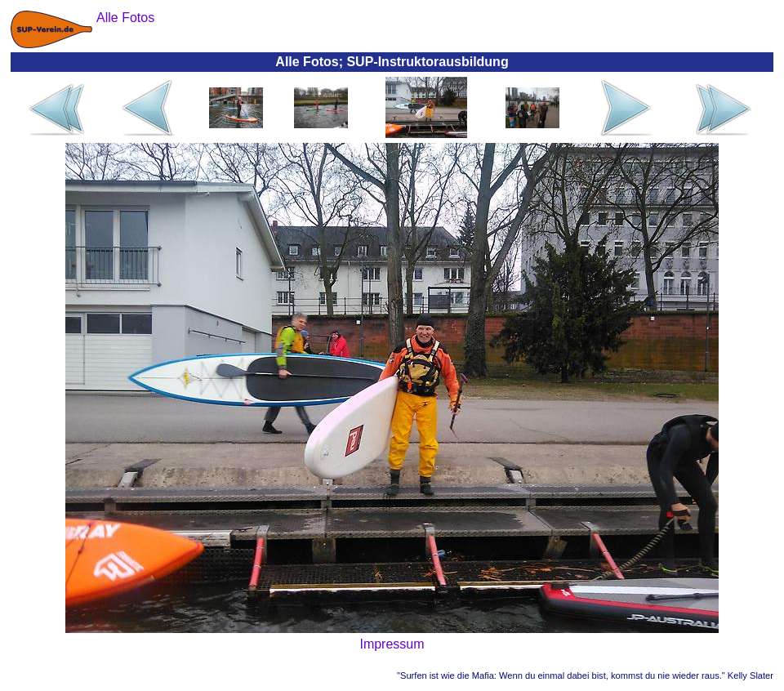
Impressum (392, 644)
